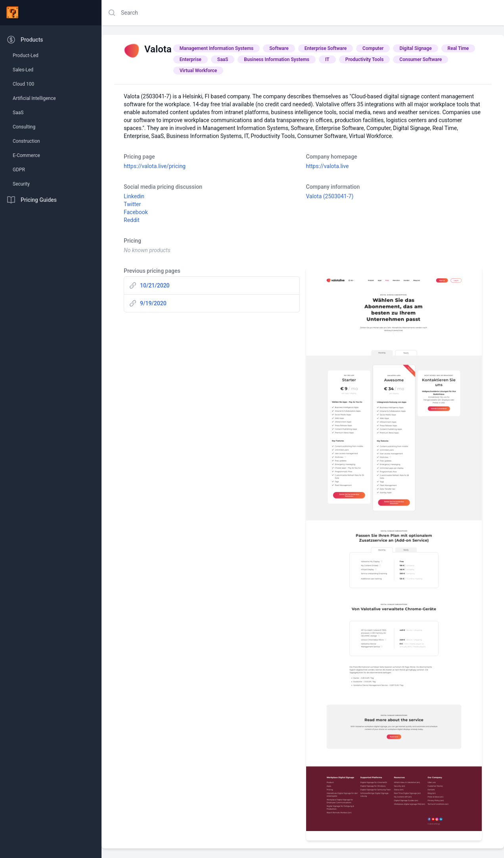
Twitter (132, 204)
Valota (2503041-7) (330, 196)
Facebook (136, 212)
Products (25, 40)
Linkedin (134, 196)
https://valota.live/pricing (155, 166)
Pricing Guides (32, 200)
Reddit (132, 220)
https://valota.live (328, 166)
